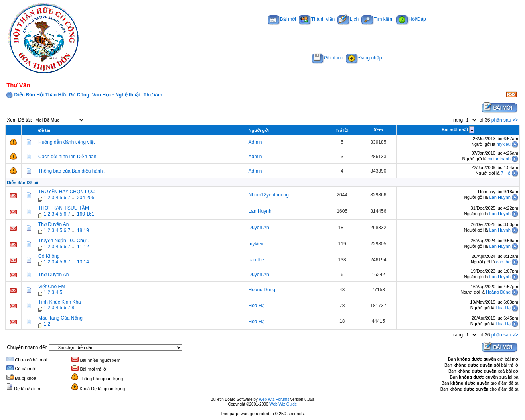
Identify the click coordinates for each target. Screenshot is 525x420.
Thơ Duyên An (53, 224)
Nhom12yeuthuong (269, 195)
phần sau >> (505, 120)
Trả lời (342, 130)
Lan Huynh (500, 197)
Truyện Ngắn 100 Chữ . (63, 241)
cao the (256, 260)
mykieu (504, 144)
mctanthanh (499, 159)
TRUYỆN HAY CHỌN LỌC (66, 192)
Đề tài (44, 130)
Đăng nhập (364, 58)
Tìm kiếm (378, 19)
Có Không (49, 256)
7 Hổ (506, 173)
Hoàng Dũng (262, 290)
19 (86, 230)
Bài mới (282, 19)
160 (81, 214)
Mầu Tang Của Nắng (60, 318)
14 (86, 262)
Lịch (348, 19)
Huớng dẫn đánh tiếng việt (66, 142)
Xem (378, 130)
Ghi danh (328, 58)
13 (80, 262)
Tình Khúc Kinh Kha (60, 302)
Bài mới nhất (455, 130)
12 (86, 247)
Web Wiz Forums (274, 399)
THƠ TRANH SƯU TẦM (64, 208)
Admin (255, 142)
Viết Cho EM (52, 287)
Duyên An (259, 228)
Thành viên (317, 19)
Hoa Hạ (257, 306)
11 (80, 247)
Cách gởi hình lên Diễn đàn (67, 157)
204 (81, 198)
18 (80, 230)
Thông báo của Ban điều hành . (72, 171)
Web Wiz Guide (283, 404)
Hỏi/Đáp (411, 19)
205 (90, 198)
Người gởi (259, 130)
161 (90, 214)
